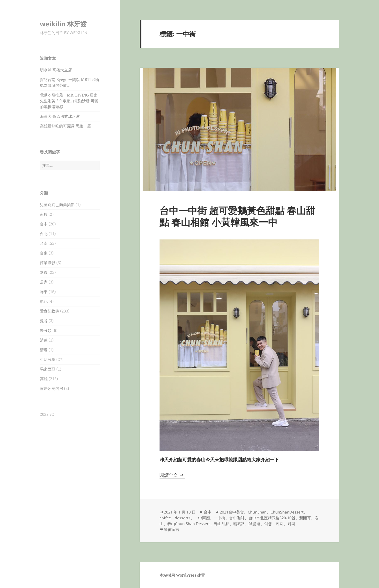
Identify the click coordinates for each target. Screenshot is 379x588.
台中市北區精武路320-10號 (272, 518)
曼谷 (44, 321)
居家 (44, 282)
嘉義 (44, 272)
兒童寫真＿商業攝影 (57, 205)
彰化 (44, 301)
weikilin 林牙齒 (63, 24)
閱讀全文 (172, 475)
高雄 (44, 379)
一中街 (219, 518)
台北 (44, 234)
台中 (44, 224)
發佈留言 (172, 529)
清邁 (44, 350)
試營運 (255, 524)
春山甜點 (222, 524)
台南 (44, 243)
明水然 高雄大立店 (56, 70)
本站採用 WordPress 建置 (182, 575)
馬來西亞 (48, 369)
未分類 (46, 330)
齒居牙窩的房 (51, 388)
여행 (268, 524)
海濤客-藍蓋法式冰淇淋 (60, 116)
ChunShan (257, 512)
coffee (165, 518)
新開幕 (305, 518)
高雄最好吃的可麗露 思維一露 (66, 126)
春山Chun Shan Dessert (189, 524)
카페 (280, 524)
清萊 (44, 340)
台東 (44, 253)
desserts (183, 518)
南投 (44, 214)
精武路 (239, 524)
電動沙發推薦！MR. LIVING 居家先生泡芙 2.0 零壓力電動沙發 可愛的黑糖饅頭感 (69, 101)
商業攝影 (48, 263)
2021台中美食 (232, 512)
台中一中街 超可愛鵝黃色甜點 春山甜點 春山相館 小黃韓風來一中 (237, 216)
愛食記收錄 (50, 311)
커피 (291, 524)
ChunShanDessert (287, 512)
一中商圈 (202, 518)
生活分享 (48, 359)
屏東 (44, 292)
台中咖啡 (237, 518)
